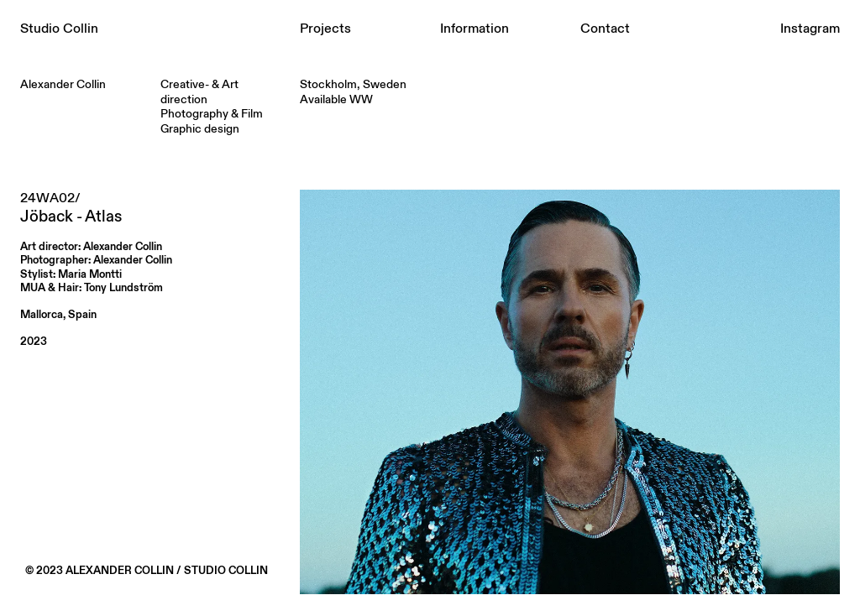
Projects (325, 29)
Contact (605, 29)
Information (475, 29)
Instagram (810, 29)
